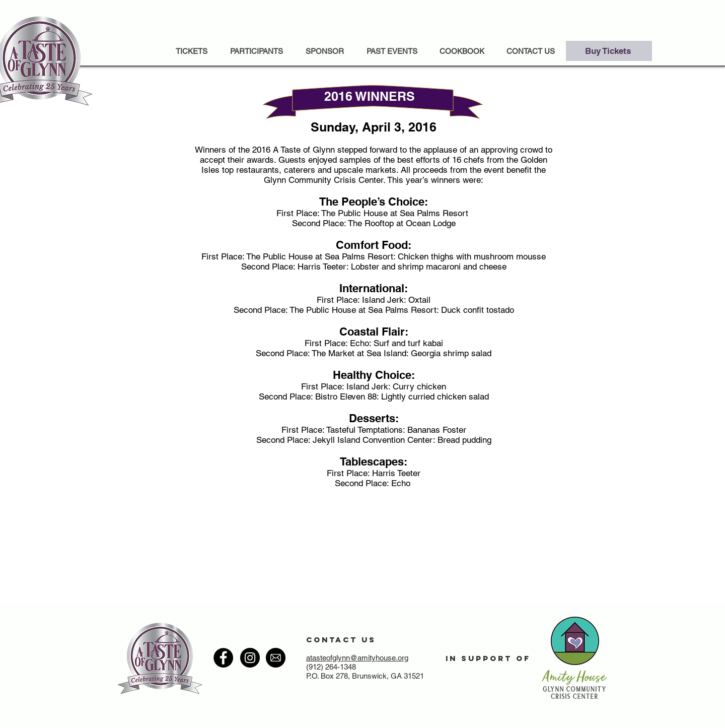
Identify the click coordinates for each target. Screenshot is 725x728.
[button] (392, 51)
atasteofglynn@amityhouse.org (357, 658)
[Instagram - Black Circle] (250, 658)
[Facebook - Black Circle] (223, 658)
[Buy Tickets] (609, 51)
